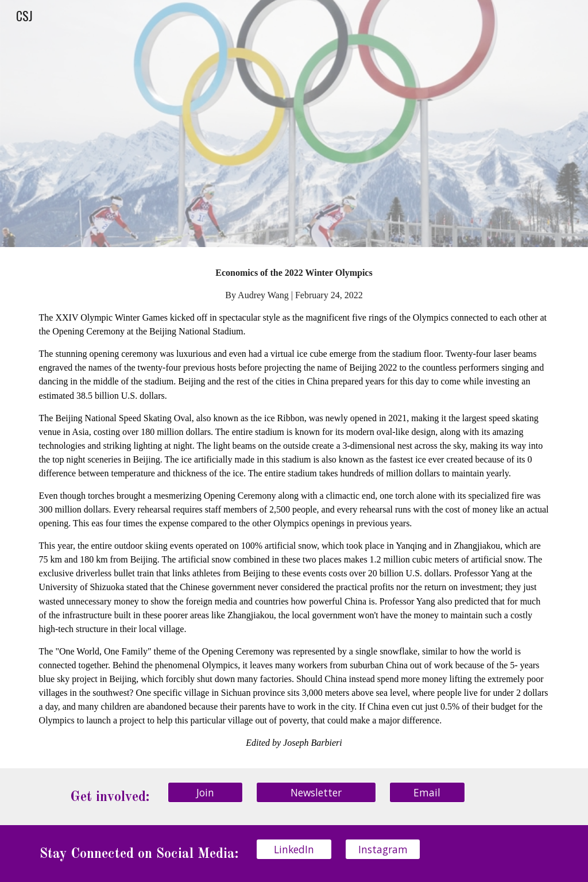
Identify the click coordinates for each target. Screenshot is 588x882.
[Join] (205, 792)
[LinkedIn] (294, 849)
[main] (294, 507)
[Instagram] (383, 849)
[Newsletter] (316, 792)
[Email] (427, 792)
